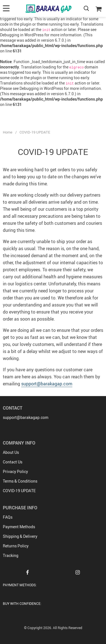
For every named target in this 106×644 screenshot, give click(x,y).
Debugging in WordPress (22, 35)
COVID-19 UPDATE (19, 491)
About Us (11, 452)
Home (8, 132)
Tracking (11, 555)
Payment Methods (19, 527)
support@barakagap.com (47, 384)
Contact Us (13, 462)
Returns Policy (16, 546)
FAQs (8, 517)
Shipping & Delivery (20, 536)
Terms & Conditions (20, 481)
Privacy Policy (15, 471)
